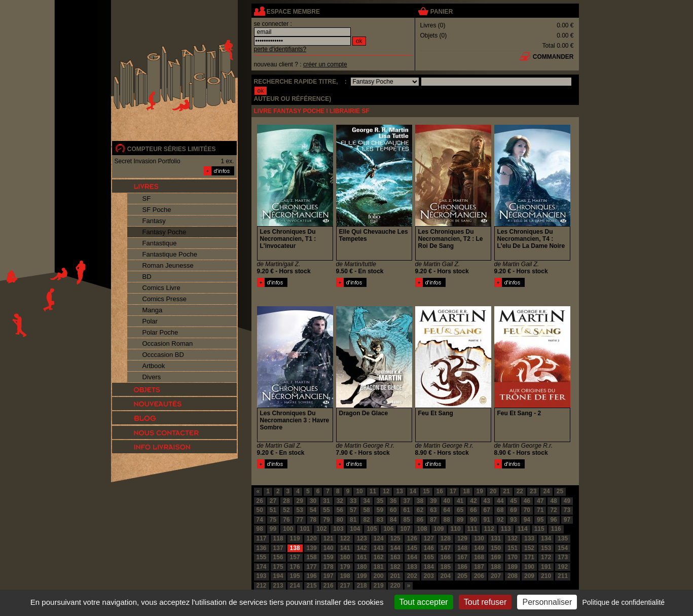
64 (447, 510)
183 (412, 567)
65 (460, 510)
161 (362, 557)
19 (480, 491)
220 (395, 586)
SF (147, 198)
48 (553, 501)
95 (540, 520)
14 (413, 491)
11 (373, 491)
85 (406, 520)
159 (329, 557)
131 (496, 538)
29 (300, 501)
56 (340, 510)
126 (412, 538)
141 (345, 548)
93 (513, 520)
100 (288, 529)
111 (472, 529)
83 (380, 520)
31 (326, 501)
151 (513, 548)
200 (379, 576)
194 (278, 576)
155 (262, 557)
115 (539, 529)
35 (380, 501)
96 (553, 520)
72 (553, 510)
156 (278, 557)
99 (273, 529)
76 (286, 520)
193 (262, 576)
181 (379, 567)
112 (489, 529)
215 (312, 586)
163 (395, 557)
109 (439, 529)
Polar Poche (160, 332)
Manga (153, 310)
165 (429, 557)
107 (405, 529)
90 (473, 520)
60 (393, 510)
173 (563, 557)
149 (479, 548)
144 (395, 548)
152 (529, 548)
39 (433, 501)
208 (513, 576)
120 (312, 538)
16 (440, 491)
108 (422, 529)
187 (479, 567)
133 (529, 538)
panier (442, 12)
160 (345, 557)
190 (529, 567)
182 (395, 567)
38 (420, 501)
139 (312, 548)
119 (295, 538)
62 (420, 510)
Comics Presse (165, 299)
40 (447, 501)
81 (353, 520)
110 (456, 529)
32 (340, 501)
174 (262, 567)
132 (513, 538)
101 (305, 529)
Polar (150, 321)
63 (433, 510)
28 (286, 501)
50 (260, 510)
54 (313, 510)
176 (295, 567)
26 (260, 501)
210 (546, 576)
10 (359, 491)
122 (345, 538)
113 (506, 529)
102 (321, 529)
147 (446, 548)
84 (393, 520)
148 (462, 548)
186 (462, 567)
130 (479, 538)
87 (433, 520)
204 (446, 576)
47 (540, 501)
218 (362, 586)
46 (527, 501)
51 (273, 510)
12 (386, 491)
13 (399, 491)
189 (513, 567)
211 (563, 576)
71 (540, 510)
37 (406, 501)
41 (460, 501)
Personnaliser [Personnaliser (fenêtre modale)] (547, 602)
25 (560, 491)
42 (473, 501)
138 (295, 548)
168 (479, 557)
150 (496, 548)
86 (420, 520)
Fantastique (160, 243)
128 (446, 538)
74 (260, 520)
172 (546, 557)
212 (262, 586)
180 (362, 567)
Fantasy (154, 221)
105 (372, 529)
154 (563, 548)
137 (278, 548)
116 (556, 529)
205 (462, 576)
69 (513, 510)
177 (312, 567)
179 (345, 567)
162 (379, 557)
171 (529, 557)
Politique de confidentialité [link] (623, 602)
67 (487, 510)
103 (338, 529)
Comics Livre (161, 288)
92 (500, 520)
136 (262, 548)
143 (379, 548)
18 (466, 491)
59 (380, 510)
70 (527, 510)
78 (313, 520)
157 (295, 557)
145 (412, 548)
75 (273, 520)
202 (412, 576)
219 (379, 586)
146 (429, 548)
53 (300, 510)
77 (300, 520)
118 (278, 538)
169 (496, 557)
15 (426, 491)
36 (393, 501)
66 (473, 510)
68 (500, 510)
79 (326, 520)
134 (546, 538)
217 (345, 586)
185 (446, 567)
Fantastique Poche (170, 254)
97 (567, 520)
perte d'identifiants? (280, 49)
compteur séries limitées (172, 149)
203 (429, 576)
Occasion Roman (168, 343)
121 (329, 538)
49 (567, 501)
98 (260, 529)
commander (553, 57)
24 (546, 491)
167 (462, 557)
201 (395, 576)
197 (329, 576)
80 (340, 520)
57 (353, 510)
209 (529, 576)
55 (326, 510)
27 (273, 501)
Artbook (154, 366)
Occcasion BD (163, 355)
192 (563, 567)
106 (388, 529)
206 (479, 576)
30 (313, 501)
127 (429, 538)
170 (513, 557)
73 (567, 510)
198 (345, 576)
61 (406, 510)
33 (353, 501)
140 (329, 548)
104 (355, 529)
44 (500, 501)
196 (312, 576)
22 (520, 491)
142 (362, 548)
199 (362, 576)
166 (446, 557)
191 (546, 567)
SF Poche (157, 210)
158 (312, 557)
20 (493, 491)
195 (295, 576)
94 (527, 520)
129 (462, 538)
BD (147, 277)
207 (496, 576)
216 (329, 586)
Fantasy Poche (165, 232)
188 (496, 567)
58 (366, 510)
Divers (152, 377)
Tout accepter (424, 602)
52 (286, 510)
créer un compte (325, 64)
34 (366, 501)
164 (412, 557)
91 (487, 520)
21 (506, 491)
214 (295, 586)
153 (546, 548)
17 (453, 491)
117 (262, 538)
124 (379, 538)
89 (460, 520)
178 (329, 567)
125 (395, 538)
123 (362, 538)
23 (533, 491)
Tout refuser (485, 602)
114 (523, 529)
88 (447, 520)
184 (429, 567)
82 (366, 520)
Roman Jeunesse (168, 265)
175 (278, 567)
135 (563, 538)
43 (487, 501)
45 (513, 501)
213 (278, 586)
